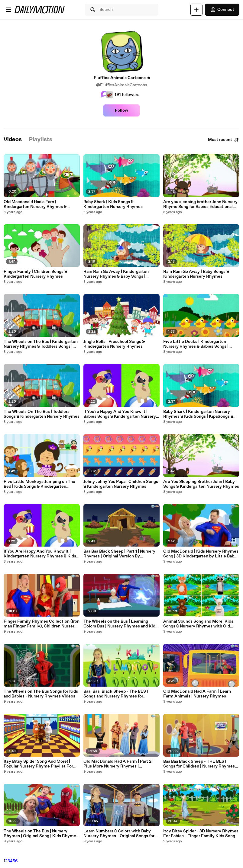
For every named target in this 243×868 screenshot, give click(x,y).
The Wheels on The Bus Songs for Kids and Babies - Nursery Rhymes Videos (41, 694)
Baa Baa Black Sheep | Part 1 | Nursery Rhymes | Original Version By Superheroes (119, 554)
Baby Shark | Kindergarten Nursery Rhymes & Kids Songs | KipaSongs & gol (198, 414)
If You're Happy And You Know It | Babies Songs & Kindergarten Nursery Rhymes (120, 414)
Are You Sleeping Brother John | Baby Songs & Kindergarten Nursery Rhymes (201, 484)
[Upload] (196, 10)
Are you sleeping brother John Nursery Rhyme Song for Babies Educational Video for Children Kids (200, 204)
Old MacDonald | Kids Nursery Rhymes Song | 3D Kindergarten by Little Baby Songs (201, 554)
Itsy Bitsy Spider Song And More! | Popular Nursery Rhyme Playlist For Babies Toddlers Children (38, 764)
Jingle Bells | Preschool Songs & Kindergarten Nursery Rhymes (114, 344)
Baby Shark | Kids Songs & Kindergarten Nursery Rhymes (113, 204)
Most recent (224, 140)
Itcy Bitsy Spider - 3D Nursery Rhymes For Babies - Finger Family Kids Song (201, 834)
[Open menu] (8, 10)
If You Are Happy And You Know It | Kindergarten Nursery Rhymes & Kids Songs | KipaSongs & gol (40, 554)
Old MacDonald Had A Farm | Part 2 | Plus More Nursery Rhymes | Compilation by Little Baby (118, 764)
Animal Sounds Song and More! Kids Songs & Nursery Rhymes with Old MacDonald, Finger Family (198, 624)
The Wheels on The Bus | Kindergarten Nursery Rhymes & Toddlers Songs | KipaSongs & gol (41, 344)
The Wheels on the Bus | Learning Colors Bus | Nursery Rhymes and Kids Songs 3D (120, 624)
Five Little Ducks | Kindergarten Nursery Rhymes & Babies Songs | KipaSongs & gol (196, 344)
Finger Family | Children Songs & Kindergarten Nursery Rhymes (35, 274)
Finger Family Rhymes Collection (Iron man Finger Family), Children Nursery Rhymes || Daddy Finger (42, 624)
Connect (222, 10)
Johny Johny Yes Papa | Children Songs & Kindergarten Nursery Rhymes (121, 484)
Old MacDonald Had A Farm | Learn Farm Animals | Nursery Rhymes (197, 694)
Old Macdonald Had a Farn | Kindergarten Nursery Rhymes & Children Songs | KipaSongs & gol (36, 204)
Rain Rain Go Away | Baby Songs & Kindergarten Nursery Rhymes (196, 274)
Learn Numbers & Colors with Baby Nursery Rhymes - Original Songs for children (119, 834)
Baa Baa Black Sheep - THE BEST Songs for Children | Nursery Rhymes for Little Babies (199, 764)
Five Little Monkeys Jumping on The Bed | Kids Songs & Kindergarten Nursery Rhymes (39, 484)
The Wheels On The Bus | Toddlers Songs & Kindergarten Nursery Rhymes (42, 414)
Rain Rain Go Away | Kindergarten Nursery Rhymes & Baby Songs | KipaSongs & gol (116, 274)
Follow (121, 110)
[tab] (13, 140)
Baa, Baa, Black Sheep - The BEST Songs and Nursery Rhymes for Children (116, 694)
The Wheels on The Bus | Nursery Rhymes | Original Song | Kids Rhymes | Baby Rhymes (41, 834)
